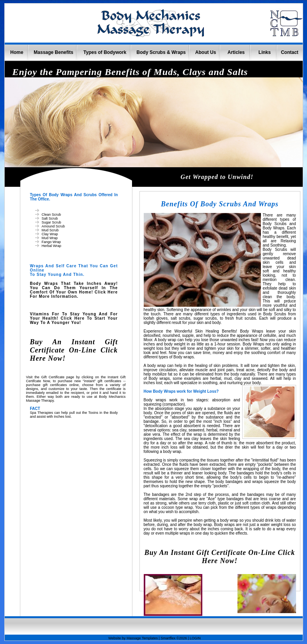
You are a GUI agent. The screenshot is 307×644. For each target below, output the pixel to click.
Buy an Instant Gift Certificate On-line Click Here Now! (74, 350)
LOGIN (195, 638)
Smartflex (168, 638)
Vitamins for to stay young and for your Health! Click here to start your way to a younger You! (74, 318)
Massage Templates (142, 638)
